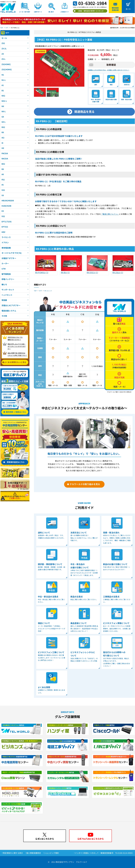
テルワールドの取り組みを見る (85, 484)
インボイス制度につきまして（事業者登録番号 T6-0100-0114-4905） (104, 853)
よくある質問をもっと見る (15, 362)
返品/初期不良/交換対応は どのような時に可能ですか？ (17, 354)
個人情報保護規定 (34, 853)
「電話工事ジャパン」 (110, 214)
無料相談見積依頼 (115, 9)
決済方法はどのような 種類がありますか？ (15, 338)
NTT (7, 28)
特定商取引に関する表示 (13, 853)
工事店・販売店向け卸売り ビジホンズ (91, 11)
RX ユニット (48, 291)
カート (128, 9)
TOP (2, 28)
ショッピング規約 (52, 853)
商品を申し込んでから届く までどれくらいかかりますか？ (17, 346)
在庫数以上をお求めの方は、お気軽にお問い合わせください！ (109, 70)
